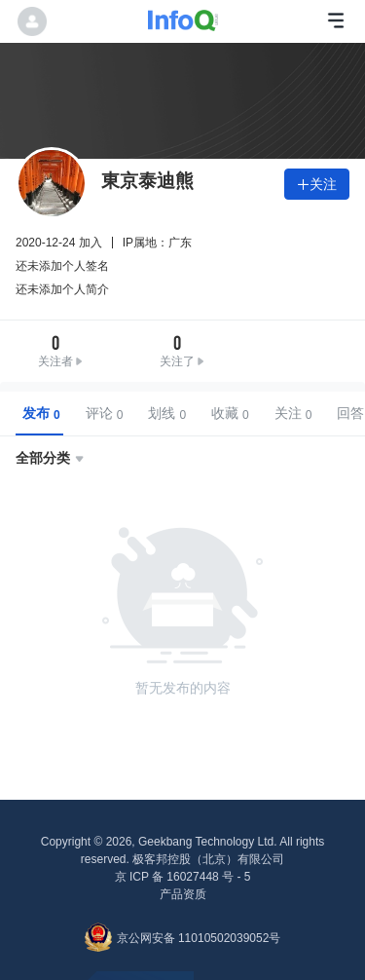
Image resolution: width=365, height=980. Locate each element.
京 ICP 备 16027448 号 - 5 (183, 877)
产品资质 (183, 894)
